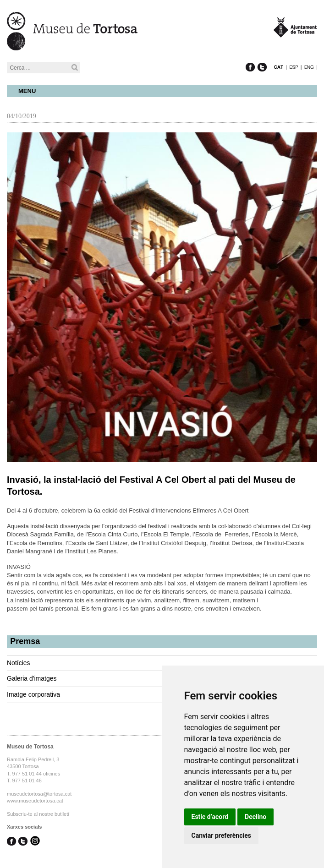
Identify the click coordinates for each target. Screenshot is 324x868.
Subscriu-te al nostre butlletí (38, 814)
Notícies (19, 663)
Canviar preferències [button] (221, 835)
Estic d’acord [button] (210, 817)
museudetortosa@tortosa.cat (39, 794)
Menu (27, 91)
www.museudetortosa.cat (35, 801)
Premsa (25, 641)
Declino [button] (255, 817)
